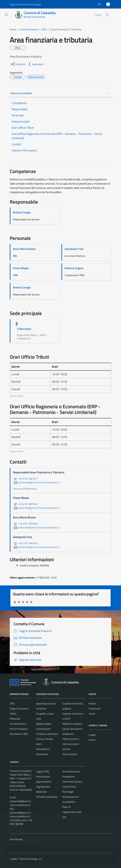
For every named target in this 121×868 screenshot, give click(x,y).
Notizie (92, 703)
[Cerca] (107, 15)
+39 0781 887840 (25, 504)
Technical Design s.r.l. (31, 859)
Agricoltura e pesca (46, 703)
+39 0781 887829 (25, 524)
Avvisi (92, 714)
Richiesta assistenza (47, 797)
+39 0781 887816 (25, 543)
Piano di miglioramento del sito (72, 812)
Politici (13, 714)
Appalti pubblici (44, 724)
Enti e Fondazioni (19, 729)
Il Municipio (24, 329)
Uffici (12, 703)
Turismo (66, 749)
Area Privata (16, 839)
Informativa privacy (72, 782)
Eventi (92, 740)
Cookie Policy (69, 787)
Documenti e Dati (19, 734)
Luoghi (92, 735)
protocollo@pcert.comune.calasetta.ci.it (20, 803)
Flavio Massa (21, 268)
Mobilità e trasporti (72, 724)
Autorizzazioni (43, 729)
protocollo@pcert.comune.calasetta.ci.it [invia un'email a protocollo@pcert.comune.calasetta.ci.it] (36, 482)
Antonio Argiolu (74, 268)
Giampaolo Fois (74, 249)
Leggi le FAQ (43, 771)
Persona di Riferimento (25, 489)
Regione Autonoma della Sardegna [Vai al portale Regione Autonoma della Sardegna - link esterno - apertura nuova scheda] (25, 4)
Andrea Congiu (22, 212)
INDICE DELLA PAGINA (60, 93)
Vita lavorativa (70, 754)
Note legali (68, 792)
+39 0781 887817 (25, 479)
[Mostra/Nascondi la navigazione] (6, 15)
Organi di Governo (19, 709)
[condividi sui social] (18, 64)
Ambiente (41, 709)
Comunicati (95, 709)
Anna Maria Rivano (24, 249)
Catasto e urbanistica (47, 734)
